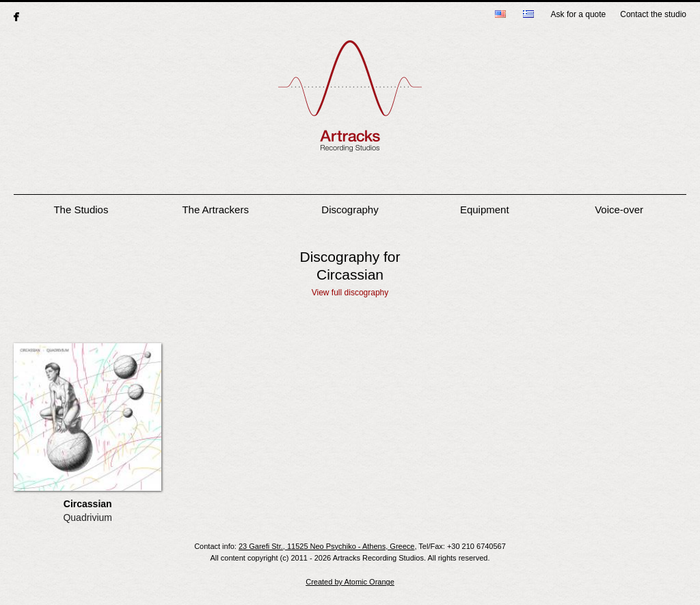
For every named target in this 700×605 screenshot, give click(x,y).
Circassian (88, 504)
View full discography (350, 293)
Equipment (485, 210)
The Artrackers (215, 210)
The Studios (81, 210)
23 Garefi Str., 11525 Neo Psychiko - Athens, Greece (326, 546)
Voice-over (619, 210)
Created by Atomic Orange (350, 582)
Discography (350, 210)
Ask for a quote (579, 14)
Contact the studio (653, 14)
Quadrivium (87, 517)
